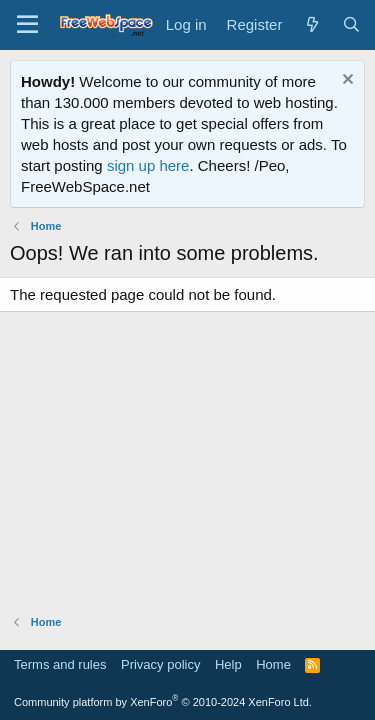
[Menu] (27, 25)
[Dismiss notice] (345, 81)
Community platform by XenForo (163, 702)
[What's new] (311, 24)
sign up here (148, 165)
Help (228, 664)
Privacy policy (160, 664)
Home (273, 664)
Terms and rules (60, 664)
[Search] (351, 24)
